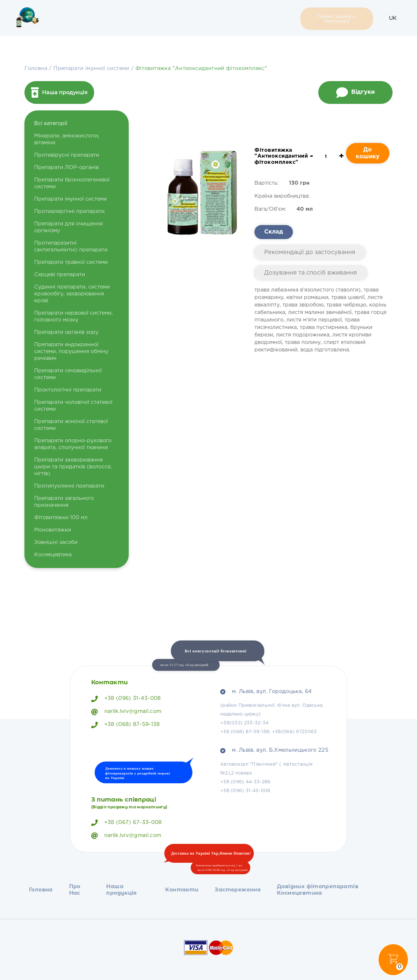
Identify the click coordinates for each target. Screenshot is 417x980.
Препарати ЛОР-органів (66, 168)
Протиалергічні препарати (69, 212)
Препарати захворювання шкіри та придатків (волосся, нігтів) (73, 467)
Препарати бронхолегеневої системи (72, 183)
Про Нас (94, 19)
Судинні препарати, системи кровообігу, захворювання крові (72, 294)
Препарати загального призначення (64, 502)
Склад (274, 232)
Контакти (160, 19)
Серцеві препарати (60, 275)
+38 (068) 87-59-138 (126, 725)
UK (393, 18)
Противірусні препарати (67, 155)
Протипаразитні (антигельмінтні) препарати (71, 247)
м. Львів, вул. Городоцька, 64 (266, 692)
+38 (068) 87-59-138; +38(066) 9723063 (268, 732)
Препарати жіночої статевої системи (71, 425)
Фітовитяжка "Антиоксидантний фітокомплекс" (201, 69)
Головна (67, 19)
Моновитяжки (53, 530)
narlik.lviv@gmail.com (126, 712)
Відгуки (355, 92)
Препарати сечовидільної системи (68, 374)
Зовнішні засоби (56, 542)
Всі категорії (51, 124)
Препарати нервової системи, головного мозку (73, 317)
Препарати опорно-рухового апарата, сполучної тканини (73, 444)
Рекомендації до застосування (310, 252)
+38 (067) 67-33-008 (127, 823)
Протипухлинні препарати (69, 486)
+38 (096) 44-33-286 (245, 782)
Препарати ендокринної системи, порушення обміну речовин (71, 352)
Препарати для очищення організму (68, 227)
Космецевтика (53, 555)
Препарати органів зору (66, 332)
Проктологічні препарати (68, 390)
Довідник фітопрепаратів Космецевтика (258, 19)
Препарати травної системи (71, 262)
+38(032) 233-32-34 (244, 723)
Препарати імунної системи (92, 69)
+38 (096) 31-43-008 (126, 699)
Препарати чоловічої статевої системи (73, 406)
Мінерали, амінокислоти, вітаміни (67, 139)
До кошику (368, 153)
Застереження (200, 19)
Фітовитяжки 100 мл (61, 518)
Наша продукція (124, 19)
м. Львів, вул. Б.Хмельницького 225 (274, 750)
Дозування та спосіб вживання (311, 273)
